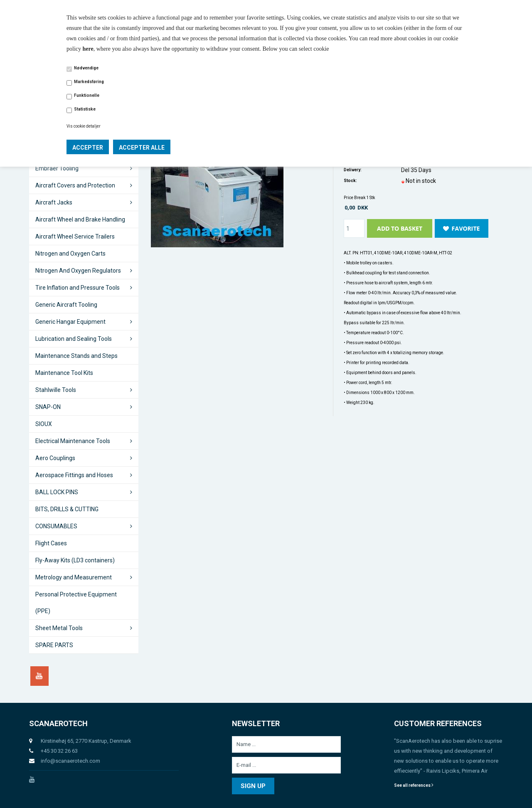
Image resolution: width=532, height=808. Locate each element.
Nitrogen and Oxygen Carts (70, 254)
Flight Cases (51, 543)
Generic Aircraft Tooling (66, 305)
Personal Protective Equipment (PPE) (76, 603)
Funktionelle (87, 95)
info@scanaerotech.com (70, 761)
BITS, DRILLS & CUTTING (67, 509)
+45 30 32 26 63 (59, 751)
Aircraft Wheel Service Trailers (75, 236)
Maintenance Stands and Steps (76, 356)
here (88, 49)
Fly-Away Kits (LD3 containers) (75, 560)
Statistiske (85, 109)
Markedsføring (89, 82)
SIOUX (44, 424)
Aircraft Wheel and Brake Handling (80, 219)
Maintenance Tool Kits (64, 373)
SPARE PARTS (54, 645)
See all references (414, 785)
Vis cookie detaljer (84, 126)
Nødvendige (86, 68)
